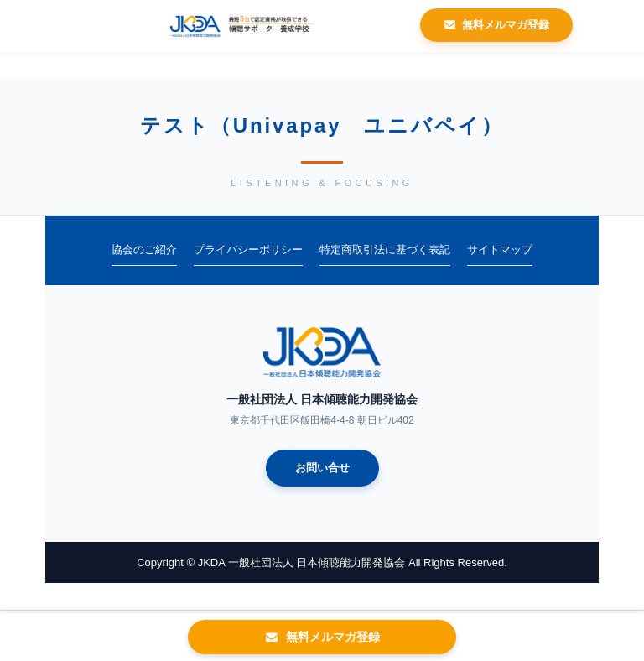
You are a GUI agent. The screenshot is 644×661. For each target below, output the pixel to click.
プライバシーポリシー (248, 250)
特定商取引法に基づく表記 (385, 250)
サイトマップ (500, 250)
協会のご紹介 (144, 250)
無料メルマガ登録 (496, 25)
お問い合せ (322, 468)
